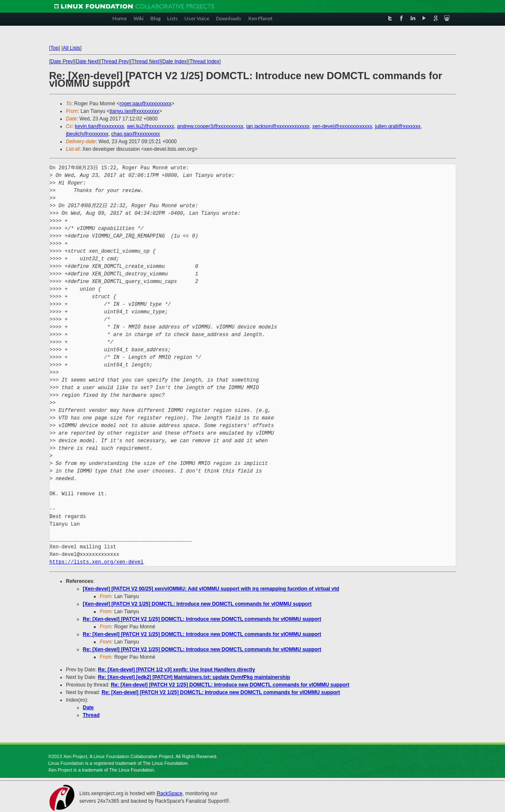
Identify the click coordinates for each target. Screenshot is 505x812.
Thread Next (146, 61)
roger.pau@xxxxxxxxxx (146, 104)
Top (55, 48)
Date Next (87, 61)
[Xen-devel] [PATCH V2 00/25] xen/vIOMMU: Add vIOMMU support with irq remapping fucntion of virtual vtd (211, 589)
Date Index (174, 61)
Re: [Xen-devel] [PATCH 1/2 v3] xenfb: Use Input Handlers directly (177, 670)
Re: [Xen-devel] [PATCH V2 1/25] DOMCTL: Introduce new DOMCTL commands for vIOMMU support (202, 619)
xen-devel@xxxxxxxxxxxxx (342, 126)
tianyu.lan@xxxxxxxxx (134, 111)
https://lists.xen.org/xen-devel (97, 562)
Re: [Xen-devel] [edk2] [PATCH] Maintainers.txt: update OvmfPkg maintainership (194, 677)
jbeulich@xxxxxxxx (87, 134)
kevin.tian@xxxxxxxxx (100, 126)
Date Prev (62, 61)
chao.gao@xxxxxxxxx (136, 134)
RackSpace (170, 793)
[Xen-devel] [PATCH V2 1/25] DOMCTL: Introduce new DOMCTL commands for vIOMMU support (197, 604)
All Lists (71, 48)
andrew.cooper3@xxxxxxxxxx (210, 126)
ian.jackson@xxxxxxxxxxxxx (278, 126)
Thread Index (204, 61)
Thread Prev (115, 61)
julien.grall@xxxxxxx (398, 126)
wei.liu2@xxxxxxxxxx (150, 126)
